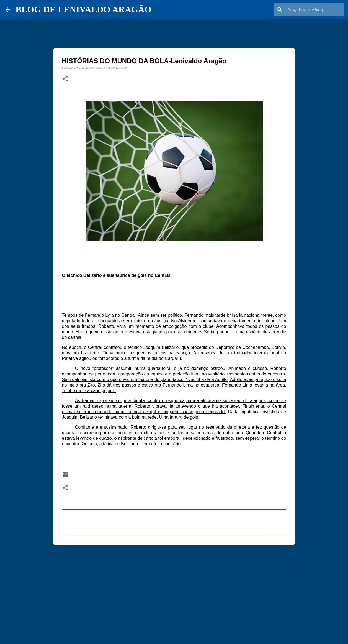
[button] (65, 79)
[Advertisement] (174, 592)
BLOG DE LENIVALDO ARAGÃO (83, 9)
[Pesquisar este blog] (315, 10)
